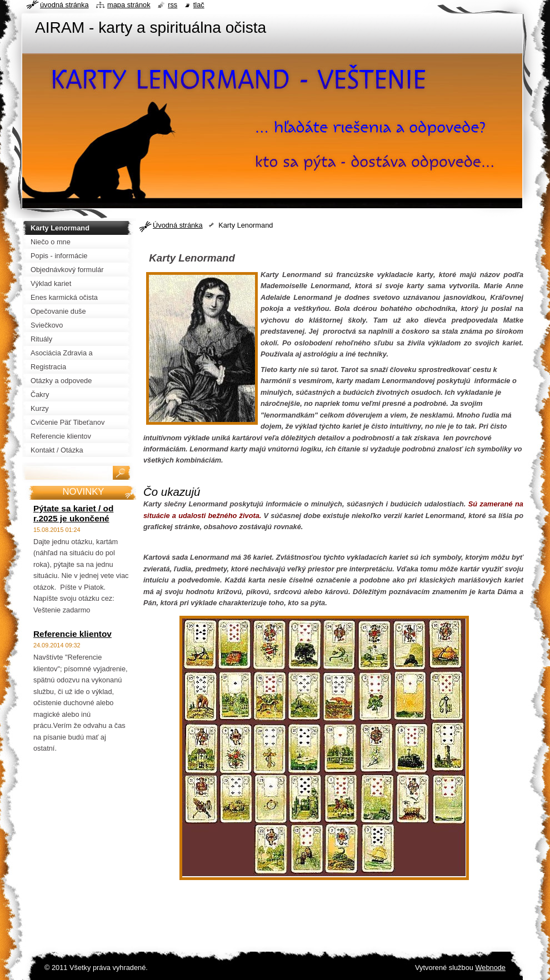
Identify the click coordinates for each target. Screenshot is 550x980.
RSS (172, 5)
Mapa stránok (129, 5)
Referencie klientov (72, 634)
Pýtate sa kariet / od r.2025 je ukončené (73, 513)
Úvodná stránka (178, 225)
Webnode (490, 968)
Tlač (199, 5)
